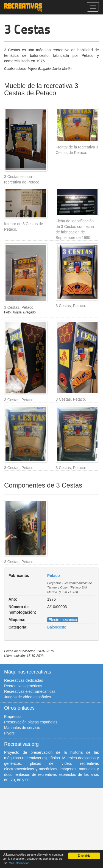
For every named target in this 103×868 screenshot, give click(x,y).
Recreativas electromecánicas (30, 691)
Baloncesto (57, 627)
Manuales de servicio (22, 728)
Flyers (9, 733)
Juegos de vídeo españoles (27, 697)
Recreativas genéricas (23, 686)
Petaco (54, 576)
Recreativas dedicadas (24, 680)
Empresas (13, 717)
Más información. (20, 863)
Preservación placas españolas (31, 722)
